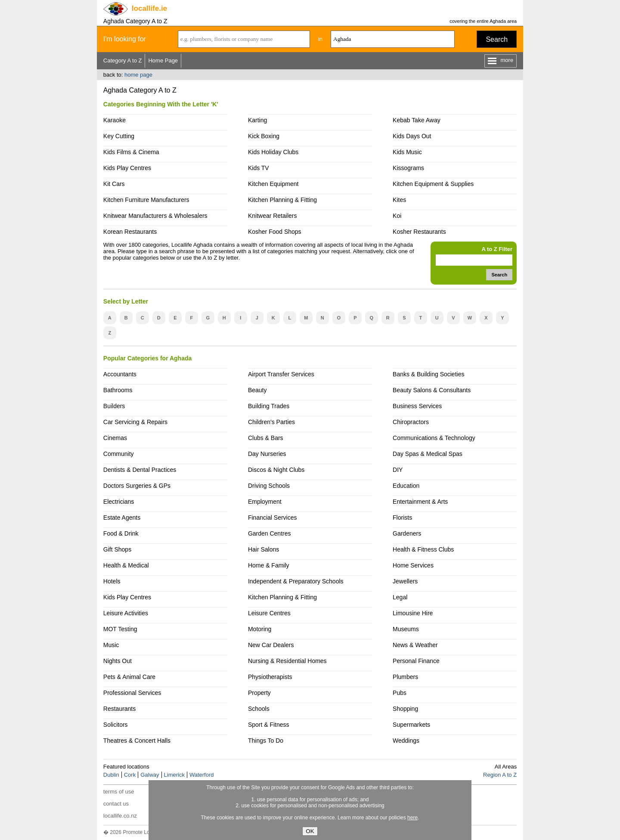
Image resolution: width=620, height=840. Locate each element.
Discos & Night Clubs (276, 470)
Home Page (163, 60)
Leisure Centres (269, 613)
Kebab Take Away (417, 120)
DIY (398, 470)
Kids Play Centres (127, 168)
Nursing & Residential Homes (287, 661)
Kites (399, 200)
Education (406, 486)
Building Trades (269, 406)
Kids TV (259, 168)
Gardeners (407, 533)
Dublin (111, 775)
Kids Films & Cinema (131, 152)
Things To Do (266, 741)
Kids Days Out (412, 136)
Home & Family (269, 565)
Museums (406, 629)
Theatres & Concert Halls (137, 741)
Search (497, 39)
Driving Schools (269, 486)
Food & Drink (121, 533)
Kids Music (407, 152)
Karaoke (115, 120)
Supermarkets (411, 725)
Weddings (406, 741)
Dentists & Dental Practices (140, 470)
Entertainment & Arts (420, 502)
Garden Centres (270, 533)
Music (111, 645)
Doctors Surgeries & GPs (137, 486)
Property (259, 693)
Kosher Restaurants (419, 232)
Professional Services (132, 693)
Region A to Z (500, 775)
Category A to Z (123, 60)
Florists (402, 518)
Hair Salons (263, 549)
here (412, 818)
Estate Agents (122, 518)
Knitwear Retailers (272, 216)
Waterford (202, 775)
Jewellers (405, 581)
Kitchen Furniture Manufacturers (146, 200)
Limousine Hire (413, 613)
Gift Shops (117, 549)
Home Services (413, 565)
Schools (259, 709)
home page (138, 75)
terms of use (119, 792)
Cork (130, 775)
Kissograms (408, 168)
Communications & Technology (434, 438)
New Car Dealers (271, 645)
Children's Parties (271, 422)
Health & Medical (126, 565)
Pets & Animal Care (129, 677)
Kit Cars (114, 184)
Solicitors (116, 725)
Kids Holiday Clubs (273, 152)
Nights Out (118, 661)
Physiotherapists (270, 677)
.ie (149, 8)
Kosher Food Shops (275, 232)
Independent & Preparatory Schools (296, 581)
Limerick (174, 775)
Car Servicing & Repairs (135, 422)
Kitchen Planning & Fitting (282, 200)
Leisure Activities (126, 613)
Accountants (120, 374)
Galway (150, 775)
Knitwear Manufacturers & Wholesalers (155, 216)
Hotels (112, 581)
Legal (400, 597)
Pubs (400, 693)
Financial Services (272, 518)
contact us (116, 804)
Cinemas (115, 438)
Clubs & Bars (266, 438)
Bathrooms (118, 390)
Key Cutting (119, 136)
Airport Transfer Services (281, 374)
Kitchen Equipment (273, 184)
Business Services (417, 406)
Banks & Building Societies (428, 374)
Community (119, 454)
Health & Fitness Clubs (423, 549)
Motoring (260, 629)
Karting (257, 120)
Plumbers (405, 677)
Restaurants (119, 709)
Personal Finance (416, 661)
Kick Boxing (264, 136)
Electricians (119, 502)
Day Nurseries (267, 454)
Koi (397, 216)
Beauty (257, 390)
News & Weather (415, 645)
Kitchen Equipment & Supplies (433, 184)
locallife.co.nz (120, 816)
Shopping (405, 709)
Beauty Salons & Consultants (432, 390)
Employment (265, 502)
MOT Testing (120, 629)
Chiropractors (411, 422)
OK (310, 831)
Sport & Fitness (269, 725)
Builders (114, 406)
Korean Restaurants (130, 232)
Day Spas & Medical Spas (428, 454)
